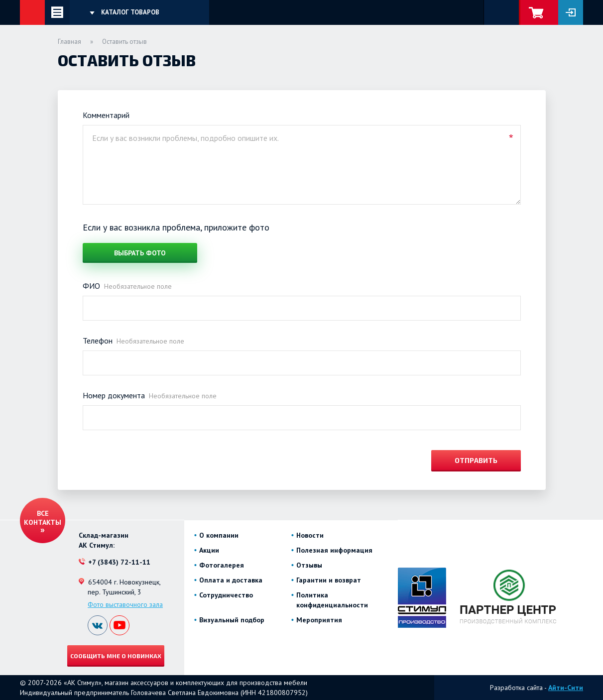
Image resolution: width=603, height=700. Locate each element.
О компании (219, 535)
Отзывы (309, 565)
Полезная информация (334, 550)
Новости (310, 535)
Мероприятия (319, 620)
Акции (209, 550)
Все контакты (43, 518)
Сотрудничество (226, 595)
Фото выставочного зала (125, 604)
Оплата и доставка (231, 580)
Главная (69, 42)
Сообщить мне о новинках (116, 656)
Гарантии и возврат (329, 580)
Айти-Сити (566, 688)
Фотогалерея (222, 565)
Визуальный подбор (232, 620)
